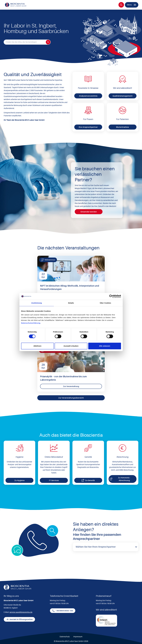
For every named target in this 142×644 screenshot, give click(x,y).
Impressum (78, 637)
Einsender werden (89, 212)
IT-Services (54, 480)
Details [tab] (71, 303)
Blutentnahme (122, 127)
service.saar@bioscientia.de (21, 612)
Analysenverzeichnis (88, 96)
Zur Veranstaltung (71, 386)
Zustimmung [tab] (37, 303)
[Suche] (121, 5)
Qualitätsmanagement (122, 96)
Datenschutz (65, 637)
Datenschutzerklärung (31, 323)
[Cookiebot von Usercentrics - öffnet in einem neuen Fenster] (111, 296)
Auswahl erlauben (71, 346)
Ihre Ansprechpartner (88, 127)
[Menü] (132, 5)
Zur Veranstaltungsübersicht (71, 398)
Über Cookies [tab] (105, 303)
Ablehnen (37, 346)
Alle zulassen (105, 346)
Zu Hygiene (19, 480)
